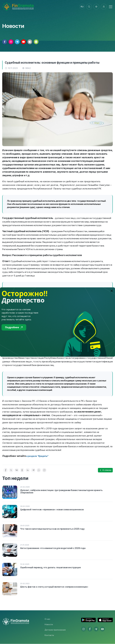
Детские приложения (55, 630)
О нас (47, 619)
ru (81, 7)
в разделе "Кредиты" (37, 456)
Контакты (49, 635)
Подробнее (14, 327)
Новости (49, 625)
